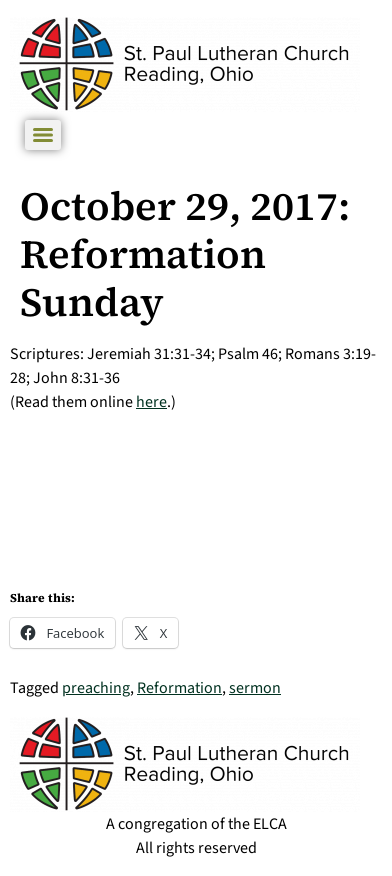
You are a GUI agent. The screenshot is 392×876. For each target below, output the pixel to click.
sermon (255, 688)
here (151, 402)
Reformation (179, 688)
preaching (96, 688)
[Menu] (43, 135)
